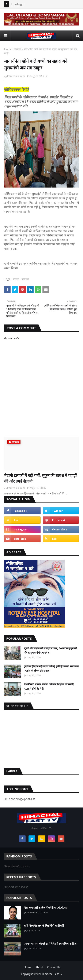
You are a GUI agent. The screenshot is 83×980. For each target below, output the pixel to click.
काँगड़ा (16, 279)
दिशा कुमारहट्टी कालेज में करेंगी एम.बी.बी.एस (46, 908)
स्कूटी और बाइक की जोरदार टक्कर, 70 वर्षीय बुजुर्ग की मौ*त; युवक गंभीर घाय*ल (50, 650)
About (39, 967)
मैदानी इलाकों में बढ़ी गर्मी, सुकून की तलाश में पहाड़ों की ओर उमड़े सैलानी (40, 478)
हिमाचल (17, 49)
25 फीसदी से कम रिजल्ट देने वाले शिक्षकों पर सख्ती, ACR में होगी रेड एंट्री (49, 686)
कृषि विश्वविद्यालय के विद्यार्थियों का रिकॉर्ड (44, 926)
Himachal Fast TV (52, 974)
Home (8, 49)
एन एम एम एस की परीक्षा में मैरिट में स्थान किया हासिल (50, 944)
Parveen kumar (16, 76)
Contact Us (54, 967)
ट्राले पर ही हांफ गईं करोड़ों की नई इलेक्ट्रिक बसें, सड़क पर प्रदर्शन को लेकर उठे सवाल (51, 668)
